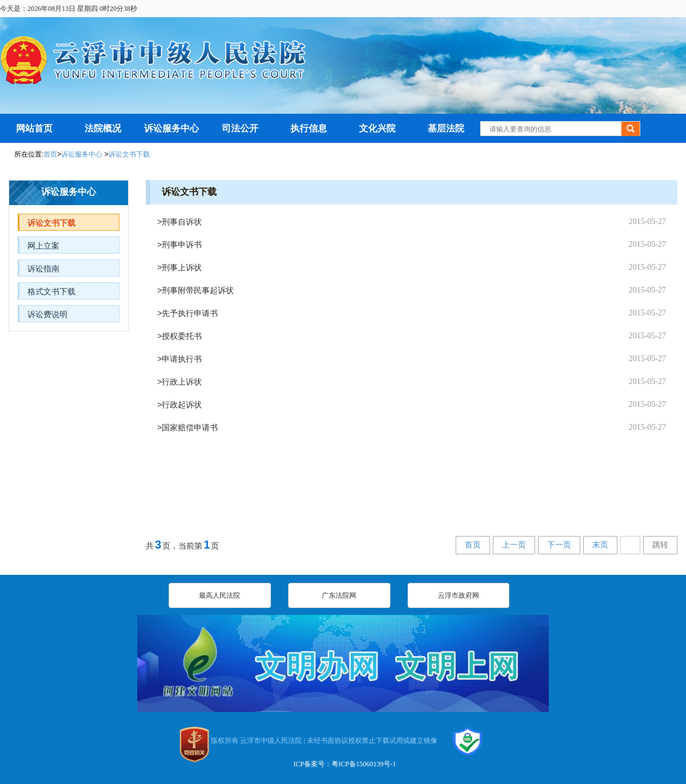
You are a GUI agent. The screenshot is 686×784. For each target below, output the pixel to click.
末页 (600, 545)
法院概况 (103, 128)
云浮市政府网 (458, 595)
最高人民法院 (220, 595)
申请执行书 (182, 359)
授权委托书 (182, 336)
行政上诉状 (182, 382)
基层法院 (446, 128)
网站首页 (34, 128)
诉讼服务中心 (171, 128)
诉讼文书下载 (129, 154)
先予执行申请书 (190, 313)
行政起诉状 (182, 405)
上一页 (514, 545)
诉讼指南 (43, 269)
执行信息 (309, 128)
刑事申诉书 (182, 245)
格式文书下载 (51, 291)
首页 (50, 154)
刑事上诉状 (182, 267)
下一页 (559, 545)
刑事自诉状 (182, 222)
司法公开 (240, 128)
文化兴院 (377, 128)
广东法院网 (339, 595)
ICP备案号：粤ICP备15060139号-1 (344, 764)
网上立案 (43, 246)
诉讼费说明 (47, 314)
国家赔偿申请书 (190, 427)
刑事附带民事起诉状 (198, 290)
